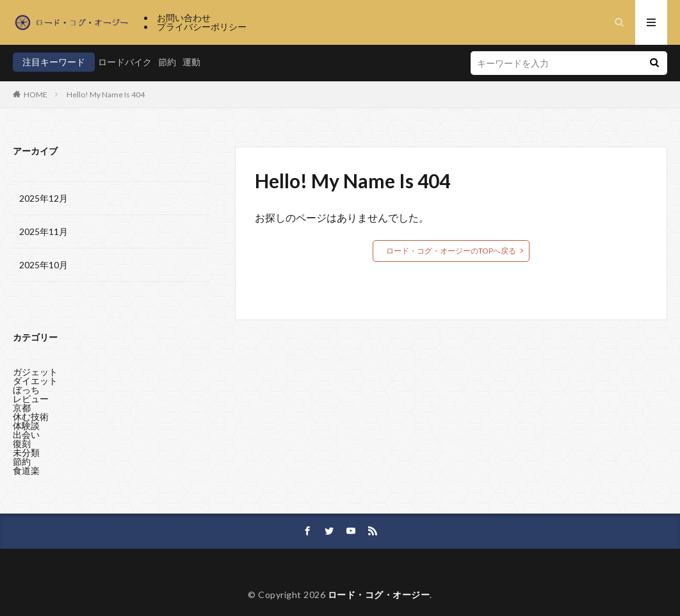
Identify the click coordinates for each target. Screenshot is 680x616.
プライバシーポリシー (202, 27)
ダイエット (35, 377)
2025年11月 (44, 231)
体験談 (26, 422)
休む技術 (31, 413)
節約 (167, 62)
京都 (22, 404)
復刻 (22, 440)
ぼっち (26, 386)
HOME (36, 94)
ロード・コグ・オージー (379, 595)
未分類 (26, 449)
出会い (26, 431)
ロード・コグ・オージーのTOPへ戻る (451, 251)
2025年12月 (44, 198)
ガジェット (35, 369)
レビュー (31, 395)
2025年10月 (44, 265)
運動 (191, 62)
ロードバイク (125, 62)
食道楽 (26, 467)
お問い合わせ (184, 18)
